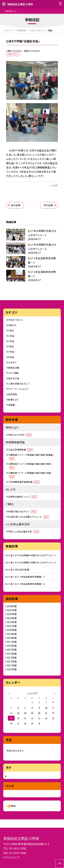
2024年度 (12, 614)
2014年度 (12, 654)
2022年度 (12, 622)
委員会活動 (14, 368)
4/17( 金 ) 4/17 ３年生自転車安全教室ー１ (25, 577)
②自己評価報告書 (21, 450)
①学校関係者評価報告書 (24, 482)
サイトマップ (12, 857)
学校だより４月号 (20, 435)
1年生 (11, 330)
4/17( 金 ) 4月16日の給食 (17, 570)
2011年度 (12, 665)
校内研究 (13, 394)
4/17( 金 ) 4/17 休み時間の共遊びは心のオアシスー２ (30, 562)
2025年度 (12, 610)
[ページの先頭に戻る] (60, 864)
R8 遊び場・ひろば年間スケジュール (29, 517)
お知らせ (12, 325)
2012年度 (12, 661)
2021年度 (12, 626)
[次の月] (55, 693)
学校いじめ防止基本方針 (24, 531)
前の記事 (16, 205)
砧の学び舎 (14, 378)
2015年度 (12, 650)
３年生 (11, 341)
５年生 (11, 352)
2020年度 (12, 630)
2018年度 (12, 638)
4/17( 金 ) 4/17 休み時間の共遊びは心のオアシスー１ (30, 555)
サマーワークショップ (18, 389)
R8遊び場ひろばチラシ (22, 511)
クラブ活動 (13, 373)
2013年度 (12, 658)
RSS (13, 806)
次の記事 (48, 205)
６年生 (11, 357)
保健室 (12, 405)
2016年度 (12, 646)
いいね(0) (54, 185)
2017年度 (12, 642)
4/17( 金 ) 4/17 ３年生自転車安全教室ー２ (25, 584)
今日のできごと (15, 320)
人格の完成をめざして (19, 384)
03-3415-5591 (18, 848)
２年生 (11, 336)
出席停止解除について (23, 497)
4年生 (11, 346)
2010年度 (12, 669)
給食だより (13, 400)
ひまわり (12, 362)
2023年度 (12, 618)
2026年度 (12, 606)
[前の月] (9, 693)
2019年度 (12, 634)
